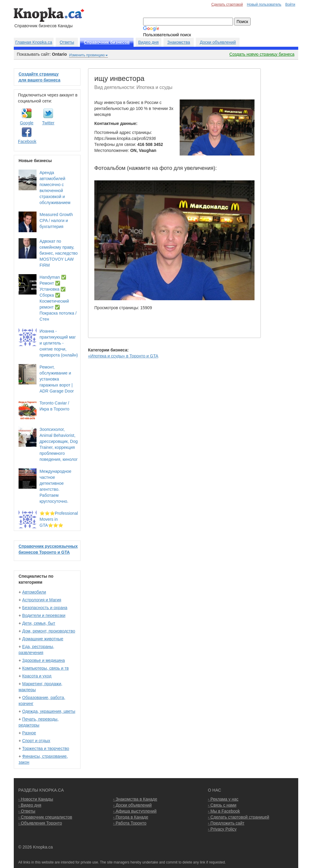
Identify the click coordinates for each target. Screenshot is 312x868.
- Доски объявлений (132, 805)
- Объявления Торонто (40, 823)
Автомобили (34, 592)
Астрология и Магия (42, 600)
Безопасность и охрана (45, 608)
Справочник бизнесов (107, 42)
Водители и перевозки (44, 615)
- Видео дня (30, 805)
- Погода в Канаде (131, 817)
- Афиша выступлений (135, 811)
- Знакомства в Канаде (135, 799)
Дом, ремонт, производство (49, 631)
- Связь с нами (222, 805)
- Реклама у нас (223, 799)
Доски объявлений (218, 42)
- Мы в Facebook (224, 811)
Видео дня (149, 42)
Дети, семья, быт (39, 623)
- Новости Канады (36, 799)
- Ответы (27, 811)
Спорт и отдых (36, 741)
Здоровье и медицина (44, 660)
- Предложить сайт (226, 823)
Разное (29, 733)
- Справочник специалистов (45, 817)
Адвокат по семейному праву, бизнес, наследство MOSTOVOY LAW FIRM (59, 253)
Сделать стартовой (227, 4)
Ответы (67, 42)
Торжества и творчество (46, 748)
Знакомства (179, 42)
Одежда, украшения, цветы (49, 711)
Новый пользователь (264, 4)
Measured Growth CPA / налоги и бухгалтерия (56, 221)
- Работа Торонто (130, 823)
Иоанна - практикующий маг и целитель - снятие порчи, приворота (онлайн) (59, 343)
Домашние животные (43, 639)
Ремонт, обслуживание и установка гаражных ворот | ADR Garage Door (57, 379)
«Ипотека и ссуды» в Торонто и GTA (123, 356)
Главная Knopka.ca (34, 42)
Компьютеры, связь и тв (45, 668)
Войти (290, 4)
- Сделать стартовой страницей (238, 817)
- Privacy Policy (222, 829)
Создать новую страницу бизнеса (262, 54)
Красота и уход (37, 676)
